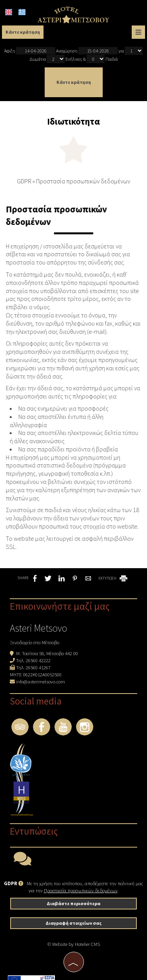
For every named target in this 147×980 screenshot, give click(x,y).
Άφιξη (30, 51)
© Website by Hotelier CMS (74, 944)
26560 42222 (38, 660)
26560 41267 (38, 667)
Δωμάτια (38, 59)
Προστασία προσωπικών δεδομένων (81, 890)
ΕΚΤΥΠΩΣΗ (113, 578)
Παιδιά (112, 59)
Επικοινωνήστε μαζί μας (60, 606)
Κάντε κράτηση (23, 32)
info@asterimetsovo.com (41, 681)
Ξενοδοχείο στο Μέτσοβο (34, 642)
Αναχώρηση (87, 51)
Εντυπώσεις (34, 831)
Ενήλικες (74, 59)
